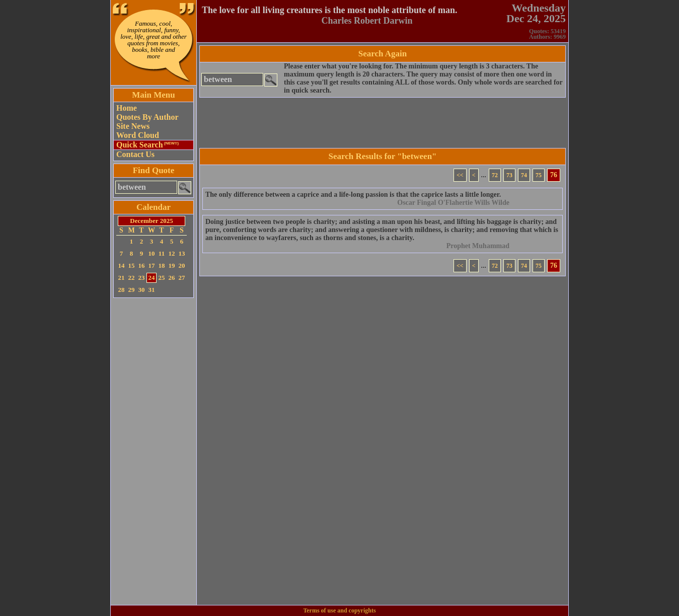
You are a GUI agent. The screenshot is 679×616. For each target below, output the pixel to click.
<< (460, 175)
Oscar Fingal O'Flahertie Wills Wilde (453, 203)
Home (127, 108)
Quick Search (147, 145)
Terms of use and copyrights (339, 610)
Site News (133, 126)
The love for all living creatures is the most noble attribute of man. (329, 10)
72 (495, 175)
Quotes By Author (147, 117)
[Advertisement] (154, 451)
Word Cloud (138, 135)
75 (539, 175)
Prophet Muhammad (478, 246)
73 (509, 175)
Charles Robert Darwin (367, 21)
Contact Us (135, 154)
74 (524, 175)
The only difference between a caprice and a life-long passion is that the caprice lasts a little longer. (353, 195)
